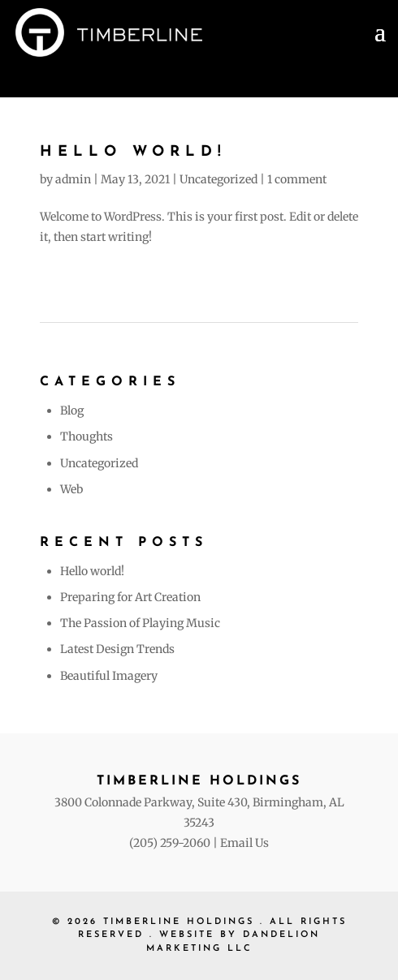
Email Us (244, 843)
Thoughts (87, 436)
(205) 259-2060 (170, 843)
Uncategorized (218, 179)
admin (73, 179)
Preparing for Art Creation (130, 597)
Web (71, 489)
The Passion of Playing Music (140, 623)
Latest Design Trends (117, 649)
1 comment (297, 179)
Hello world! (133, 152)
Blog (72, 410)
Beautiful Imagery (109, 676)
